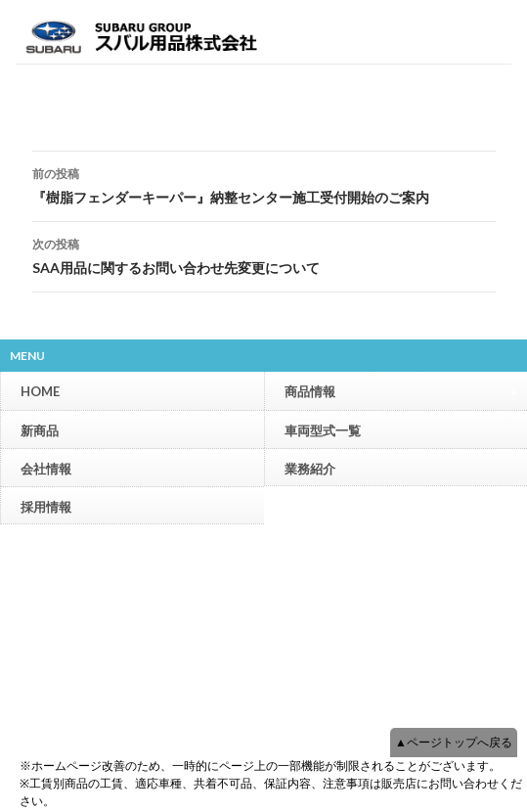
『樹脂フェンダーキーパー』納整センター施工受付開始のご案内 (264, 184)
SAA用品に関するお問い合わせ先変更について (264, 254)
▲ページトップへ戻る (454, 742)
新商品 (40, 430)
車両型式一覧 (323, 430)
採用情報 (46, 507)
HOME (40, 391)
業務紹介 (310, 469)
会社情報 (46, 469)
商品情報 (401, 391)
